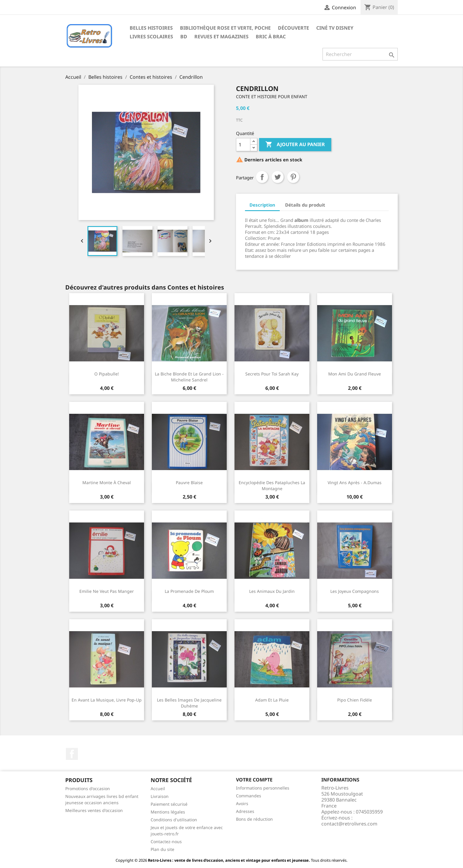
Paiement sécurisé (169, 804)
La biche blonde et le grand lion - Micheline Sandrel (189, 377)
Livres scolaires (151, 37)
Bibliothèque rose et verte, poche (225, 28)
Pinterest (293, 177)
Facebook (72, 754)
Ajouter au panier (295, 145)
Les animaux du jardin (272, 591)
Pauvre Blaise (189, 483)
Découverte (293, 28)
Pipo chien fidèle (355, 700)
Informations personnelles (263, 788)
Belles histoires (151, 28)
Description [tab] (262, 205)
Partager (262, 177)
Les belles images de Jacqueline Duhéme (189, 703)
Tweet (278, 177)
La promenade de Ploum (189, 591)
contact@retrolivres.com (349, 824)
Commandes (249, 796)
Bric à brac (271, 37)
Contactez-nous (166, 842)
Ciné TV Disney (335, 28)
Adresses (245, 811)
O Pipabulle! (107, 374)
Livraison (160, 796)
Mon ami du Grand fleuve (355, 374)
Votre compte (254, 780)
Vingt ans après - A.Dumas (355, 483)
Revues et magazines (221, 37)
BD (184, 37)
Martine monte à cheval (107, 483)
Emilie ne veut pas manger (107, 591)
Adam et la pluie (272, 700)
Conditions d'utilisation (174, 820)
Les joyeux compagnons (355, 591)
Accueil (158, 789)
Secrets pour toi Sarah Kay (272, 374)
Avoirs (242, 803)
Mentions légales (168, 812)
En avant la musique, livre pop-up (107, 700)
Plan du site (162, 849)
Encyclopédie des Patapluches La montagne (272, 485)
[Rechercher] (360, 54)
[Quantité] (243, 145)
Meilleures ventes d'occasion (94, 810)
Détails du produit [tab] (305, 205)
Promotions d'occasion (88, 789)
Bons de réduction (254, 819)
